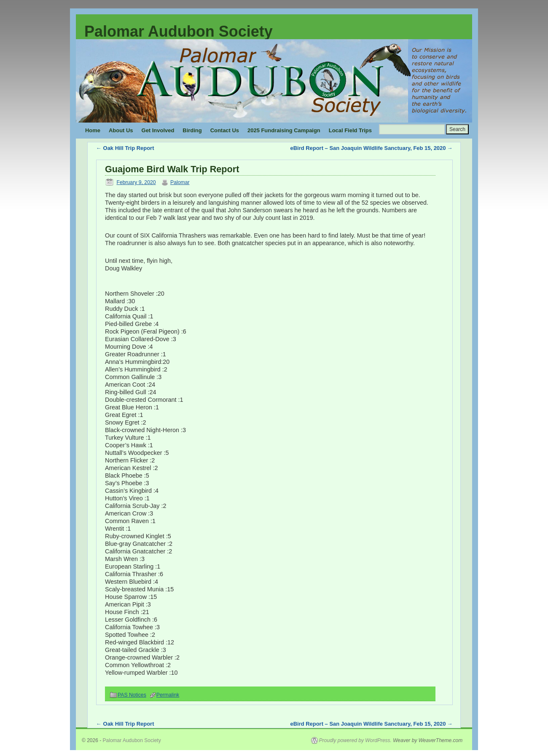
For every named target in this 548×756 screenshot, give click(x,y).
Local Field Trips (350, 130)
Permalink (168, 695)
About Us (121, 130)
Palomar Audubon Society (179, 31)
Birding (192, 130)
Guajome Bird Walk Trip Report (172, 169)
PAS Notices (132, 695)
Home (93, 130)
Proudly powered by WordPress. (355, 740)
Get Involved (158, 130)
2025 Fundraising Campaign (284, 130)
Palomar (180, 182)
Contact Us (225, 130)
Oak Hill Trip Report (125, 148)
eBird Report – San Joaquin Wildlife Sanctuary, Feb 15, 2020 (372, 148)
